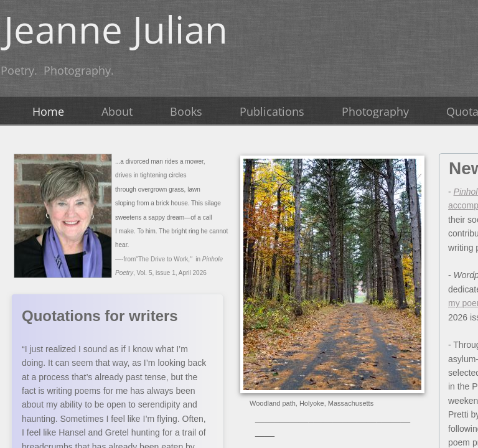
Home (48, 111)
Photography (375, 111)
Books (186, 111)
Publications (272, 111)
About (117, 111)
